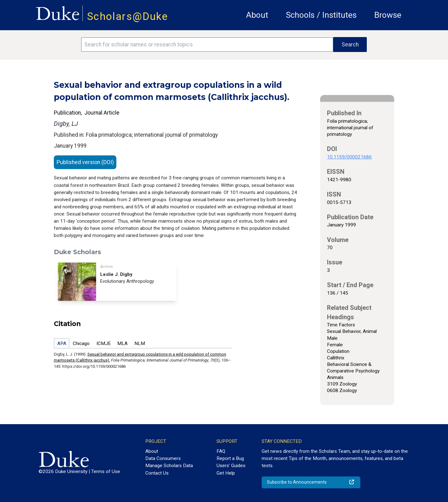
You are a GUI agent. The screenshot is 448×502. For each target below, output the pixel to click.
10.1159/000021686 (349, 157)
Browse (388, 15)
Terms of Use (106, 471)
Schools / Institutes (321, 15)
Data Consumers (163, 458)
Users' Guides (231, 466)
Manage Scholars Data (169, 466)
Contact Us (157, 473)
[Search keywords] (207, 45)
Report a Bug (230, 458)
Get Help (226, 473)
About (257, 15)
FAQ (221, 451)
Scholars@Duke (128, 16)
